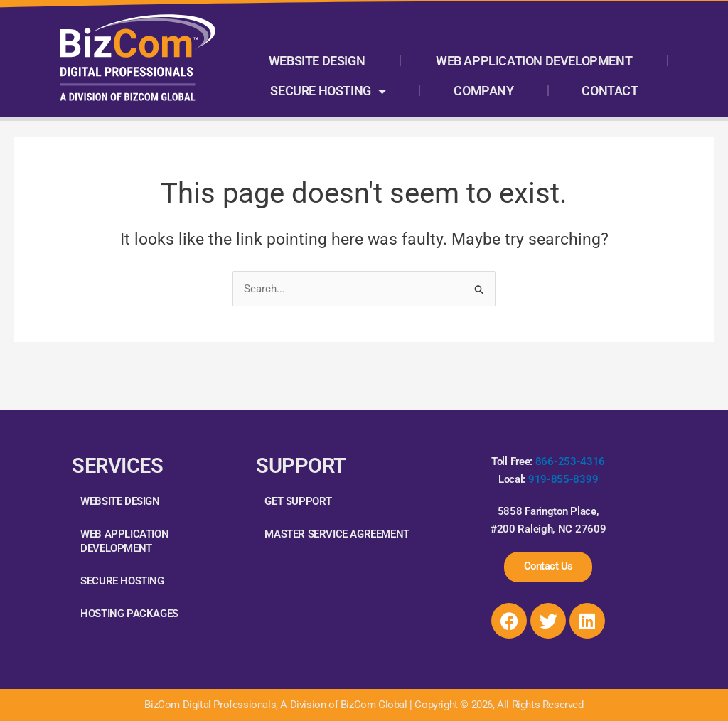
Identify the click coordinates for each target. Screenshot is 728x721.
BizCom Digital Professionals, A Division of (242, 705)
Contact (610, 91)
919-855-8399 (563, 478)
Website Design (317, 61)
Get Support (298, 499)
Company (483, 91)
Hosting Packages (129, 611)
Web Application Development (534, 61)
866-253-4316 (570, 460)
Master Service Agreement (337, 532)
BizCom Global (374, 705)
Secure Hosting (328, 91)
